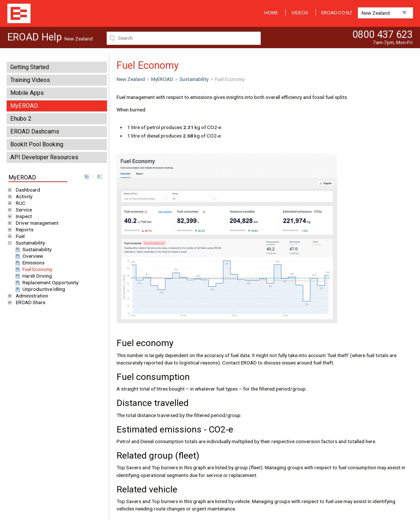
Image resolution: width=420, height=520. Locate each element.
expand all (87, 177)
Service (23, 210)
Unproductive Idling (40, 289)
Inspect (23, 216)
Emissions (29, 263)
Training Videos (30, 80)
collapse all (100, 177)
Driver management (36, 223)
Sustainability (29, 243)
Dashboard (27, 190)
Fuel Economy (33, 269)
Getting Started (30, 67)
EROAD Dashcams (35, 131)
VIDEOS (300, 13)
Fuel (19, 236)
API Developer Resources (44, 157)
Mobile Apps (27, 93)
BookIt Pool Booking (37, 144)
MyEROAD (24, 106)
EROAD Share (29, 302)
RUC (19, 203)
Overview (29, 256)
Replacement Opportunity (46, 282)
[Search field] (184, 38)
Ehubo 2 (21, 119)
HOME (271, 13)
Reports (23, 229)
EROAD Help (19, 13)
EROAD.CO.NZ (337, 13)
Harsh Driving (33, 276)
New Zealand (376, 13)
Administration (31, 296)
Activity (23, 196)
